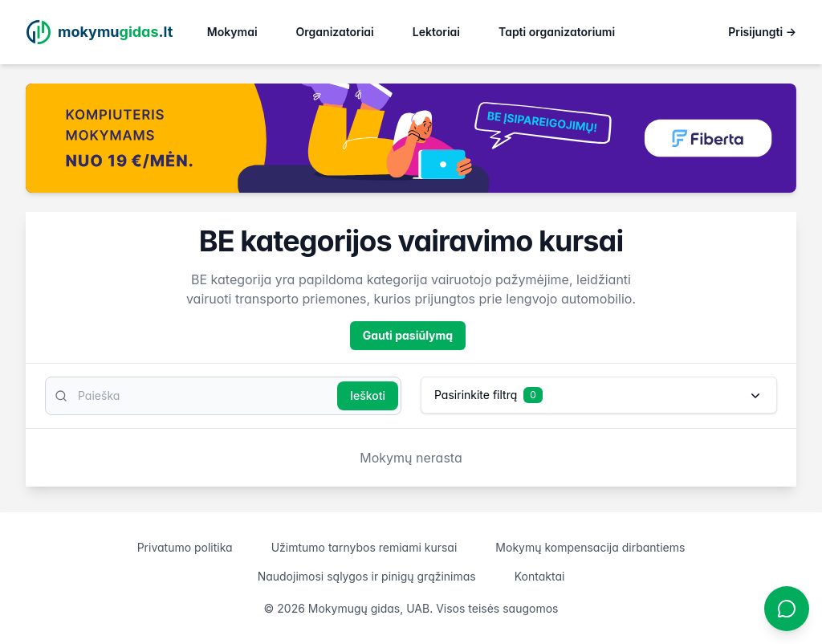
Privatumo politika (185, 547)
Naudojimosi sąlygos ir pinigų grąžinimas (367, 576)
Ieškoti (368, 395)
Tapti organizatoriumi (557, 32)
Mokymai (232, 32)
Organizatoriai (335, 32)
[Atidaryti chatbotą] (787, 609)
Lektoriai (436, 32)
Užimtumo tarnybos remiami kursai (364, 547)
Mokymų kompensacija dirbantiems (590, 547)
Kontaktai (540, 576)
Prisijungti (762, 32)
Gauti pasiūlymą (408, 335)
